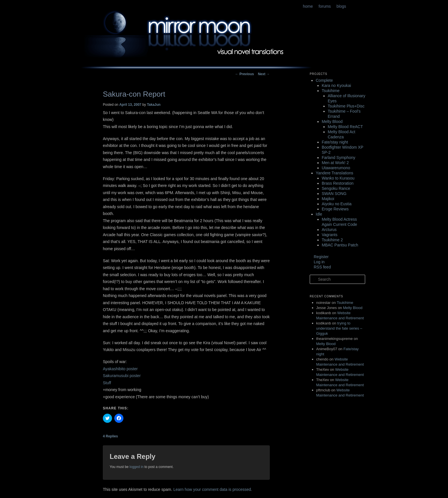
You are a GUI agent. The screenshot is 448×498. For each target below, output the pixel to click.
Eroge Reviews (335, 209)
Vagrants (330, 235)
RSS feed (322, 267)
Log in (319, 262)
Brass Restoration (338, 183)
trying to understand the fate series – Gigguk (339, 328)
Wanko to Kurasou (338, 178)
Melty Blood (332, 121)
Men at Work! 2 (335, 163)
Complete (324, 80)
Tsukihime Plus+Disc (346, 106)
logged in (136, 467)
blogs (341, 6)
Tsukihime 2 (332, 240)
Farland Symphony (339, 158)
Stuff (107, 383)
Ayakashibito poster (120, 369)
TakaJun (154, 105)
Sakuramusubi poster (122, 376)
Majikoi (328, 199)
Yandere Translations (334, 173)
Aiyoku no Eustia (337, 204)
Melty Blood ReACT (345, 127)
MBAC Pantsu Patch (340, 245)
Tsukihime (331, 91)
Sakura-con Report (134, 94)
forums (325, 6)
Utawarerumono (336, 168)
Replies (110, 436)
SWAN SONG (334, 194)
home (308, 6)
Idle (319, 214)
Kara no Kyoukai (336, 85)
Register (321, 257)
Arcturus (329, 230)
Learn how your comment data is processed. (213, 489)
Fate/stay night (335, 142)
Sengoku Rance (336, 188)
